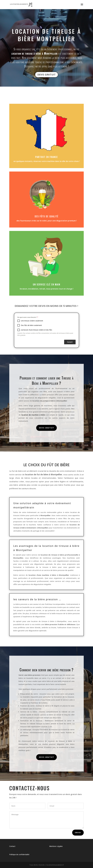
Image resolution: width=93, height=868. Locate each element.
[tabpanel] (46, 326)
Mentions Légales (56, 846)
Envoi (78, 833)
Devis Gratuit (47, 75)
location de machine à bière (33, 415)
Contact (12, 846)
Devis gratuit (46, 428)
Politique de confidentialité (19, 854)
